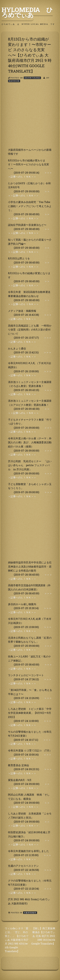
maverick (14, 81)
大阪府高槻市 (30, 913)
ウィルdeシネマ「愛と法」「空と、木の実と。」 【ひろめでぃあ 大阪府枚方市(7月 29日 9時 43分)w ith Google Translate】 (17, 940)
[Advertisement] (30, 118)
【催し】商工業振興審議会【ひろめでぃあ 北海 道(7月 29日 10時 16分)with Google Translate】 (43, 936)
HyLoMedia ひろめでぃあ (27, 12)
